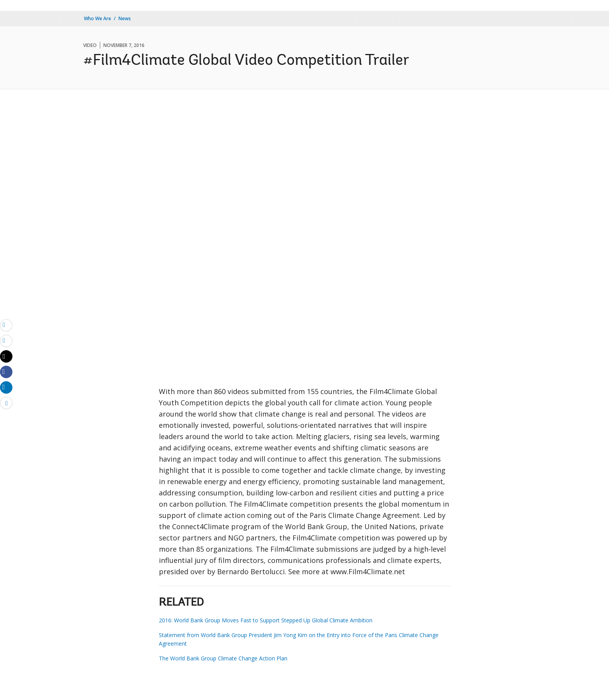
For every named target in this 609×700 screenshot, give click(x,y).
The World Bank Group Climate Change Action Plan (223, 658)
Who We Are (97, 18)
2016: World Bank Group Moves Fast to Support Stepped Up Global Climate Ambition (266, 620)
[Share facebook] (6, 372)
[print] (6, 340)
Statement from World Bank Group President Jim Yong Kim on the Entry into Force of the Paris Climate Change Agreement (299, 639)
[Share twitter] (6, 356)
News (125, 18)
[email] (6, 325)
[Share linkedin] (6, 387)
